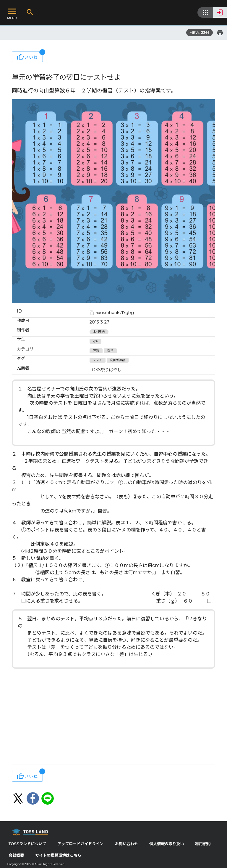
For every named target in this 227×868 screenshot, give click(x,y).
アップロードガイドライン (80, 844)
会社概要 (16, 855)
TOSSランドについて (27, 844)
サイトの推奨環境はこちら (58, 855)
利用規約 (203, 844)
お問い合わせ (127, 844)
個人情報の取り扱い (167, 844)
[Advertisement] (113, 717)
